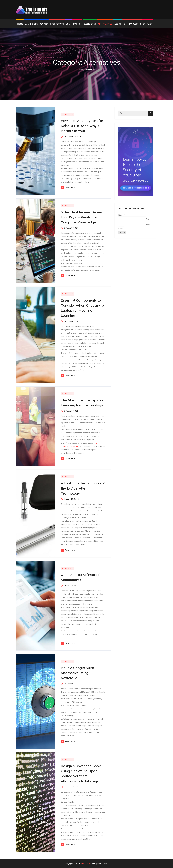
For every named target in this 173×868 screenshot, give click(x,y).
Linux (68, 24)
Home (20, 24)
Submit (122, 233)
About (118, 24)
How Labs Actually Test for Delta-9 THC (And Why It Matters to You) (82, 126)
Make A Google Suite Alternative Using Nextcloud (77, 673)
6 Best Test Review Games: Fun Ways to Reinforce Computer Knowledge (82, 217)
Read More (68, 188)
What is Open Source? (37, 24)
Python (77, 24)
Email (121, 229)
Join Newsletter (132, 24)
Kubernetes (90, 24)
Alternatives (105, 24)
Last (148, 224)
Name (122, 215)
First (148, 219)
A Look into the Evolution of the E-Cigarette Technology (83, 488)
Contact (148, 24)
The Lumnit (86, 864)
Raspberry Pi (57, 24)
